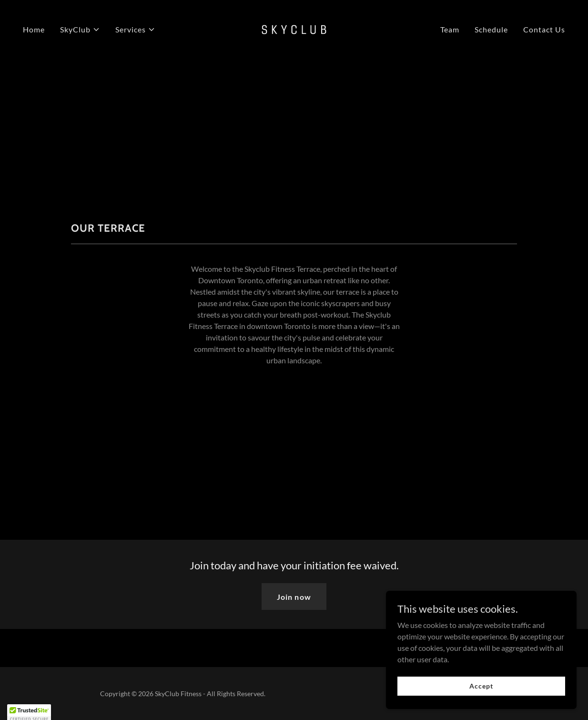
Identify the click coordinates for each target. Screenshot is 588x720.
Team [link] (450, 29)
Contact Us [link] (544, 29)
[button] (80, 30)
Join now (294, 597)
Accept (481, 705)
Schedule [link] (491, 29)
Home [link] (34, 29)
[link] (294, 28)
